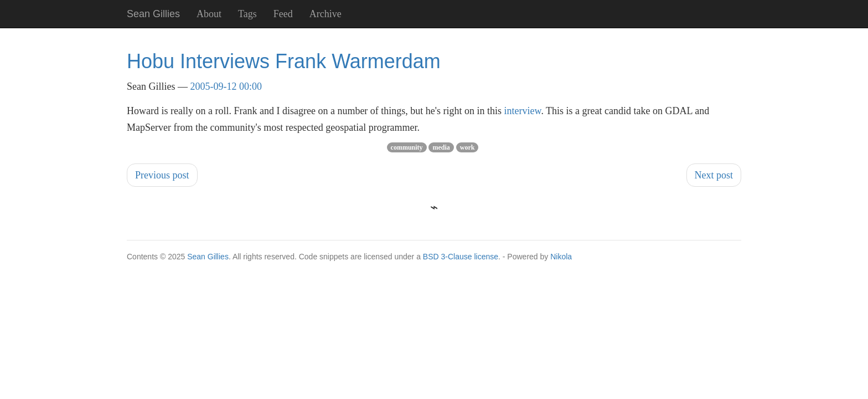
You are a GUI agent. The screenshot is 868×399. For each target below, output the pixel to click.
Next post (714, 175)
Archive (325, 14)
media (441, 147)
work (467, 147)
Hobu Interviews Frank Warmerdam (284, 61)
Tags (247, 14)
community (407, 147)
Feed (283, 14)
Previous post (162, 175)
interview (523, 111)
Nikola (561, 257)
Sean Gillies (208, 257)
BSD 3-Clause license (461, 257)
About (209, 14)
